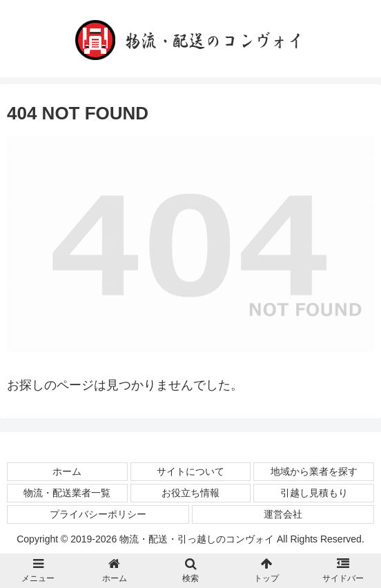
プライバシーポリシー (98, 514)
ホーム (67, 471)
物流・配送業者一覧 (67, 493)
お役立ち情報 (190, 493)
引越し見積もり (314, 493)
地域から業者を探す (314, 471)
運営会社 (283, 514)
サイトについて (190, 471)
